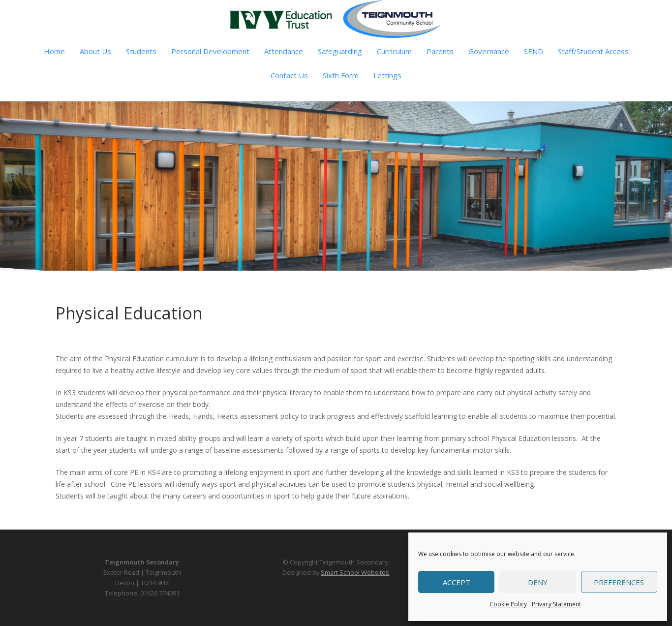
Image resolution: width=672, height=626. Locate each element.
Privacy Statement (556, 604)
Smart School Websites (355, 573)
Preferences (619, 582)
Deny (538, 582)
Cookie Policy (508, 604)
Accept (457, 582)
